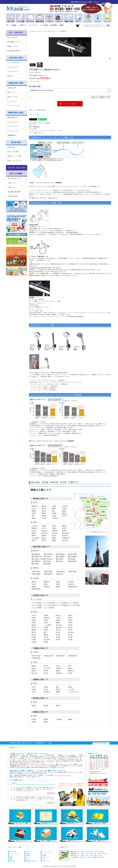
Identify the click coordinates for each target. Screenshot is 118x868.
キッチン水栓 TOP (13, 63)
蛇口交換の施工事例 (14, 192)
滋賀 (99, 853)
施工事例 (12, 861)
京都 (91, 853)
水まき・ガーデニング (14, 161)
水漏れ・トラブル (13, 46)
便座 (11, 859)
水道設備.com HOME (35, 31)
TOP (7, 25)
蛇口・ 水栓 (13, 851)
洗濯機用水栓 (11, 135)
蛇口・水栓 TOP (12, 37)
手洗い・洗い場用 (13, 152)
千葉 (97, 852)
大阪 (87, 853)
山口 (99, 855)
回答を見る (51, 793)
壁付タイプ (11, 76)
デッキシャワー (12, 101)
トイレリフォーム (15, 853)
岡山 (83, 855)
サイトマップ (33, 25)
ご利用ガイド (23, 25)
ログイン (96, 2)
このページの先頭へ (101, 744)
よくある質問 (44, 25)
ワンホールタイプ (13, 67)
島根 (95, 855)
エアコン (29, 859)
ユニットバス (46, 861)
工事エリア (11, 187)
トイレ (12, 855)
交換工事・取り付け (32, 861)
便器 (11, 857)
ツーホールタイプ (13, 72)
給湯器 (44, 855)
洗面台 (28, 855)
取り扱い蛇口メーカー (15, 179)
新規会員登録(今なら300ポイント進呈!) (82, 2)
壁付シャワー (11, 92)
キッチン (29, 851)
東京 (83, 852)
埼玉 (93, 852)
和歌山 (104, 853)
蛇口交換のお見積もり (14, 51)
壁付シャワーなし (13, 97)
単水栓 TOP (11, 147)
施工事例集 (54, 25)
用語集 (61, 25)
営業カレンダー (99, 765)
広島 (91, 855)
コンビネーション (13, 131)
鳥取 (87, 855)
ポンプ (28, 857)
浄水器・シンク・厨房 (14, 156)
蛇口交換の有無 (35, 86)
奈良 (95, 853)
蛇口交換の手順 (13, 196)
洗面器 (28, 853)
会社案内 (14, 25)
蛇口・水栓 (44, 31)
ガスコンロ (46, 857)
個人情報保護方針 (40, 743)
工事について (12, 183)
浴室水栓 (49, 31)
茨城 (101, 852)
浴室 (44, 859)
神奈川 (88, 852)
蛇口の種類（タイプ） (14, 42)
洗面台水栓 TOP (12, 118)
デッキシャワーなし (14, 106)
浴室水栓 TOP (12, 88)
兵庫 (83, 853)
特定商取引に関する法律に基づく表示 (21, 743)
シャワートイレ (47, 853)
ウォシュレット (47, 851)
